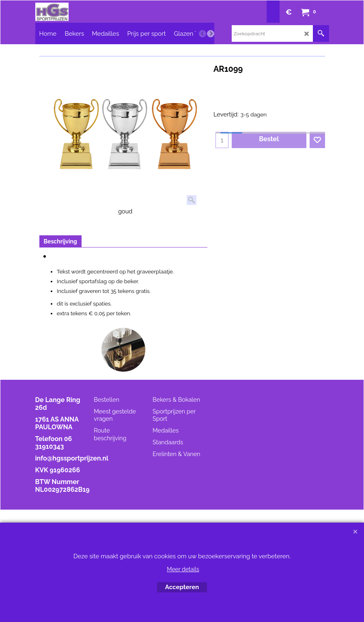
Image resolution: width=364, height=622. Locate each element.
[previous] (202, 34)
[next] (211, 34)
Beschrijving (60, 241)
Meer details (183, 569)
